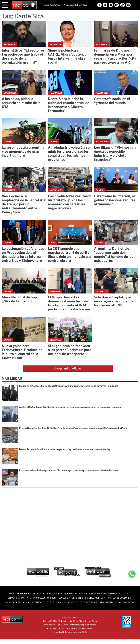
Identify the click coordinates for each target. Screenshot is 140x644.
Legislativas (86, 594)
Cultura (100, 598)
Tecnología (64, 598)
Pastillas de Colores (119, 598)
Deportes (77, 598)
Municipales (24, 594)
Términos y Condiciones (69, 602)
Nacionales (71, 594)
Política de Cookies (43, 602)
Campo (126, 594)
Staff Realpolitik (94, 602)
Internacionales (36, 598)
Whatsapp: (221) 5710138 (75, 5)
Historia (89, 598)
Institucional (113, 602)
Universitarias (16, 598)
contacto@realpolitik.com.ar (83, 625)
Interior (58, 594)
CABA (48, 594)
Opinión (51, 598)
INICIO (12, 594)
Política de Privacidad (18, 602)
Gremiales (114, 594)
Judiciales (101, 594)
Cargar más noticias (68, 368)
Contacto (128, 602)
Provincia (38, 594)
